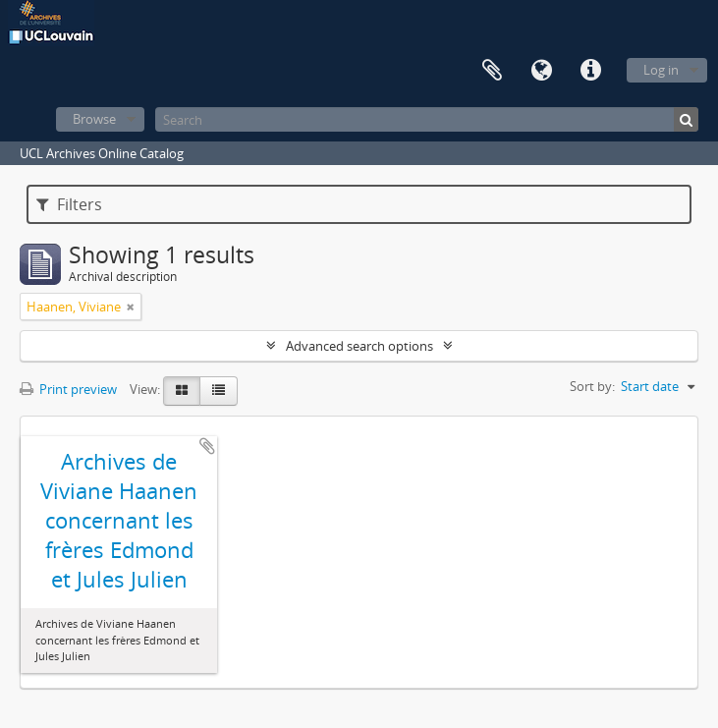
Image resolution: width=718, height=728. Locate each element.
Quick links (590, 71)
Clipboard (492, 71)
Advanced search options (359, 346)
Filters (69, 204)
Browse (94, 119)
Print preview (68, 389)
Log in (661, 70)
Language (541, 71)
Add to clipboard (207, 446)
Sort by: (592, 386)
